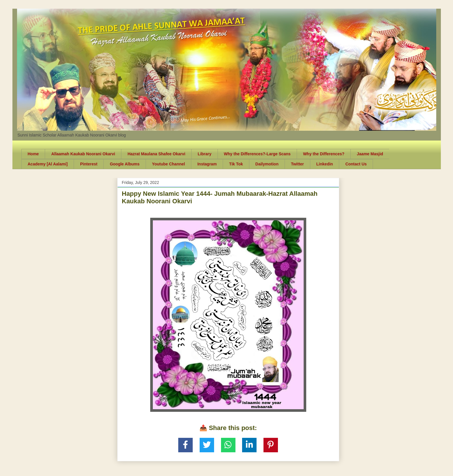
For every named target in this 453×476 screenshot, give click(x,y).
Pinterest (89, 164)
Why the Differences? (324, 154)
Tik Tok (236, 164)
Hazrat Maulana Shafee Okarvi (156, 154)
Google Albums (125, 164)
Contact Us (356, 164)
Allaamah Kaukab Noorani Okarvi (83, 154)
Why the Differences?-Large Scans (257, 154)
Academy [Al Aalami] (48, 164)
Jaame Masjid (370, 154)
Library (204, 154)
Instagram (207, 164)
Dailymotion (267, 164)
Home (33, 154)
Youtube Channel (168, 164)
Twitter (297, 164)
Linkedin (325, 164)
